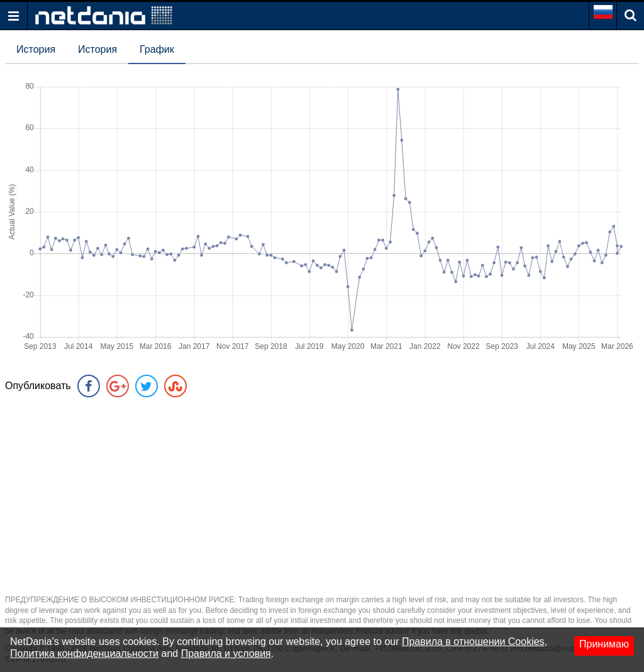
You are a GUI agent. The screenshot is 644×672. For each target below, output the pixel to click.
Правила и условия (226, 653)
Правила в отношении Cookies (473, 642)
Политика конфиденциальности (84, 653)
